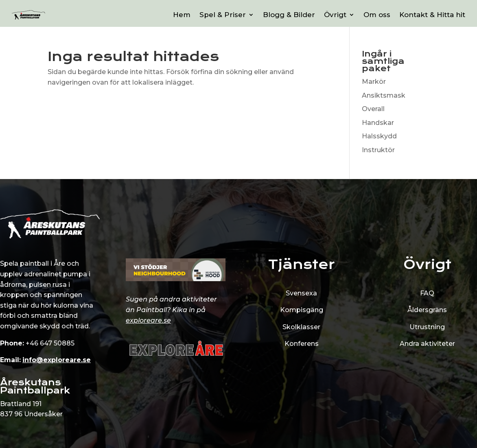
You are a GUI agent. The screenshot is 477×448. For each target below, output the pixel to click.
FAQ (427, 293)
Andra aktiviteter (427, 344)
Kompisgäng (302, 310)
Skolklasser (301, 327)
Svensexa (301, 293)
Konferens (302, 344)
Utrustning (427, 327)
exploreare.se (148, 320)
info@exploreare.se (57, 360)
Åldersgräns (427, 310)
